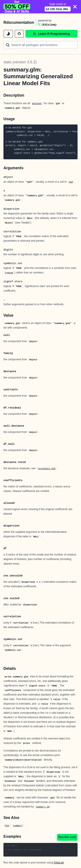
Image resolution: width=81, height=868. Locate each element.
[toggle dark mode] (8, 34)
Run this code (67, 837)
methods (37, 104)
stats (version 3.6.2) (20, 62)
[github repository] (19, 34)
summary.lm (43, 807)
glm (71, 182)
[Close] (75, 7)
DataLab (59, 863)
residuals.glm (46, 469)
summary (18, 826)
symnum (9, 273)
